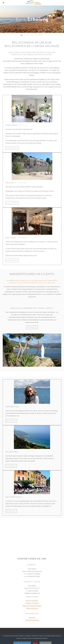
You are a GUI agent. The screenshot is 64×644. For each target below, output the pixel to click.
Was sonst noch (14, 497)
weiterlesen (32, 327)
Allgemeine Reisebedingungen (32, 606)
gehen (40, 36)
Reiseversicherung (32, 608)
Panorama (31, 36)
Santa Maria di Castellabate (43, 36)
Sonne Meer (25, 36)
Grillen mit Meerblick (28, 36)
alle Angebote (12, 148)
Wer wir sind (12, 407)
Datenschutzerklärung (32, 620)
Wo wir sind (12, 452)
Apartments (12, 125)
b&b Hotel (11, 238)
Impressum (32, 618)
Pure (22, 36)
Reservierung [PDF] (32, 601)
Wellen (37, 36)
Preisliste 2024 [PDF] (32, 603)
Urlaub (9, 183)
